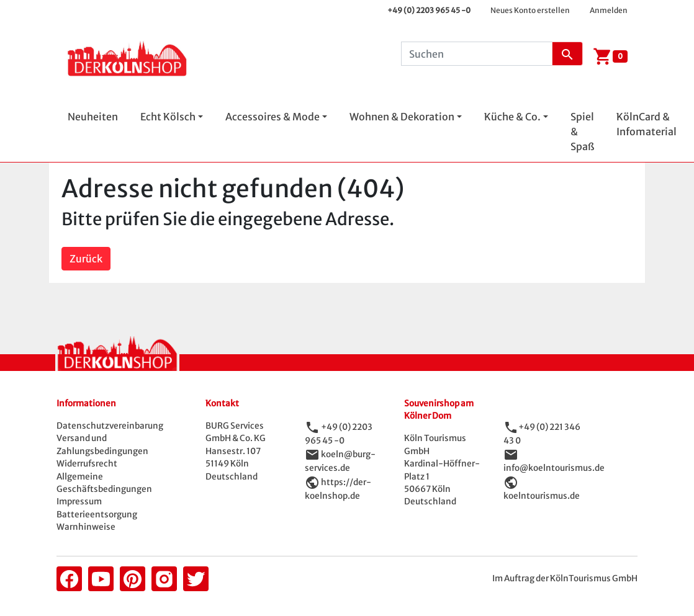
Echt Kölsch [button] (168, 117)
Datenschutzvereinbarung (110, 426)
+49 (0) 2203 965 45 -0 (429, 10)
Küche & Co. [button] (512, 117)
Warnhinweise (86, 527)
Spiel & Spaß (582, 132)
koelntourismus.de (542, 496)
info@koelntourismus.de (554, 468)
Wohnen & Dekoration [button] (402, 117)
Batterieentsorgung (97, 515)
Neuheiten (93, 117)
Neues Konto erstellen (530, 10)
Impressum (79, 502)
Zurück (86, 259)
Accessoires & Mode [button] (273, 117)
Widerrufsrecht (87, 464)
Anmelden (609, 10)
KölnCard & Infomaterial (647, 124)
